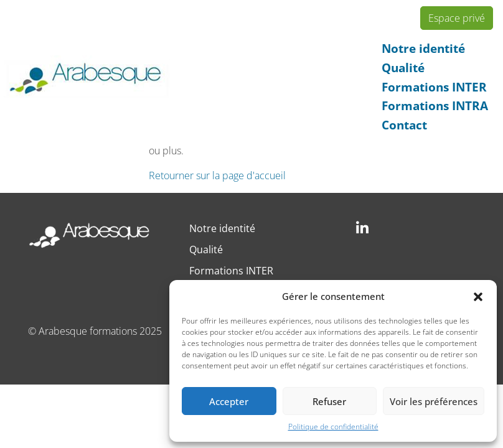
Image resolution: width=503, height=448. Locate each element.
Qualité (403, 68)
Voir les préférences (434, 401)
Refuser (329, 401)
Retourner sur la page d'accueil (217, 175)
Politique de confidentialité (333, 427)
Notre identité (423, 48)
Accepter (229, 401)
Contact (404, 125)
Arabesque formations (88, 331)
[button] (478, 296)
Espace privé (457, 18)
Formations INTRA (435, 105)
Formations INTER (434, 87)
